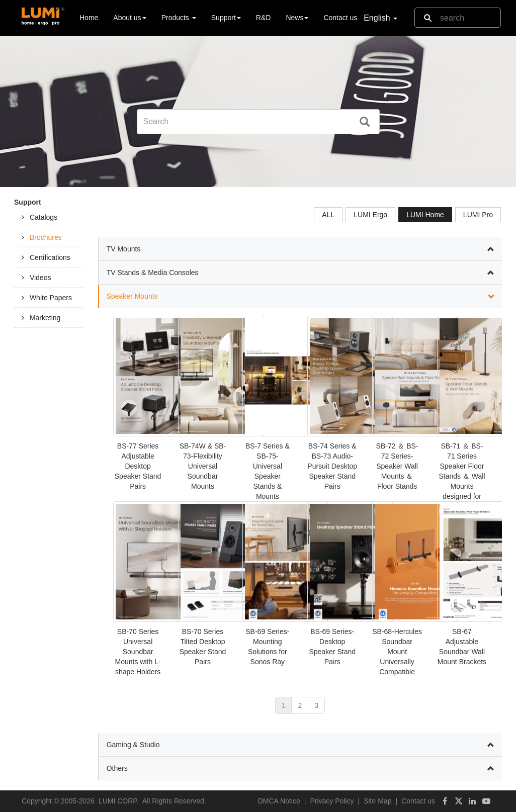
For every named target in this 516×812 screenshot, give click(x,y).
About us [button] (130, 18)
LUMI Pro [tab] (478, 215)
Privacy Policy (332, 801)
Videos (40, 278)
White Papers (51, 298)
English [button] (380, 18)
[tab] (49, 217)
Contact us (340, 18)
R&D (264, 18)
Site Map (377, 801)
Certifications (50, 257)
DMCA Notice (279, 801)
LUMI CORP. (119, 801)
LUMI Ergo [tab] (370, 215)
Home (89, 17)
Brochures (46, 237)
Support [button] (226, 18)
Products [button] (179, 18)
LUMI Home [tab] (425, 215)
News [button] (297, 18)
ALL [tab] (328, 215)
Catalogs (44, 217)
